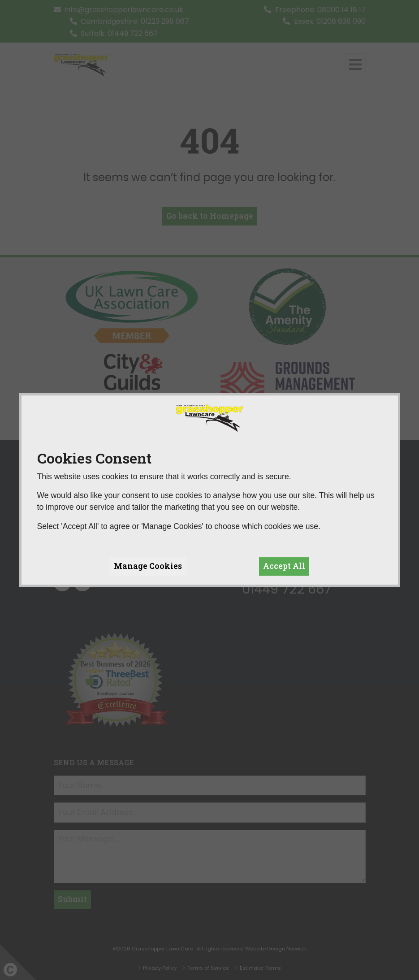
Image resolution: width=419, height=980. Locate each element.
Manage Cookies (148, 566)
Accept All (284, 566)
